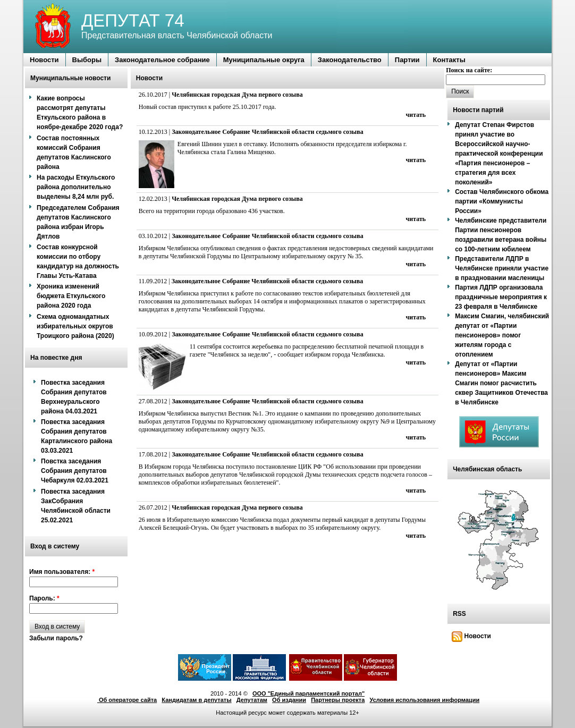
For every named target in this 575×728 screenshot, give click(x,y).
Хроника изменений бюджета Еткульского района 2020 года (71, 296)
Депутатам (252, 700)
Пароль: (44, 598)
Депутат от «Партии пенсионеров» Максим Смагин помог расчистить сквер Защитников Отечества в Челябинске (501, 383)
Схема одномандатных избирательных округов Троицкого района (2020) (75, 326)
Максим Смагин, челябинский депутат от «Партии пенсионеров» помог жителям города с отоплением (502, 335)
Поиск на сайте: (469, 70)
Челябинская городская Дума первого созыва (237, 95)
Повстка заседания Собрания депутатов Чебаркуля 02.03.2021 (75, 471)
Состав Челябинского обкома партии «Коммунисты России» (502, 201)
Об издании (289, 700)
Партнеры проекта (338, 700)
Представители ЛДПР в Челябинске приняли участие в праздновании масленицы (502, 268)
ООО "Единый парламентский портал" (308, 693)
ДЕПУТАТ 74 (133, 20)
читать (416, 115)
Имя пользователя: (62, 572)
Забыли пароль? (56, 638)
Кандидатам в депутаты (196, 700)
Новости (471, 636)
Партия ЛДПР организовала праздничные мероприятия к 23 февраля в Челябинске (501, 297)
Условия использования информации (425, 700)
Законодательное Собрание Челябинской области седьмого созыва (267, 132)
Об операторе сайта (127, 700)
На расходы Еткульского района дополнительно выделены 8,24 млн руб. (76, 187)
